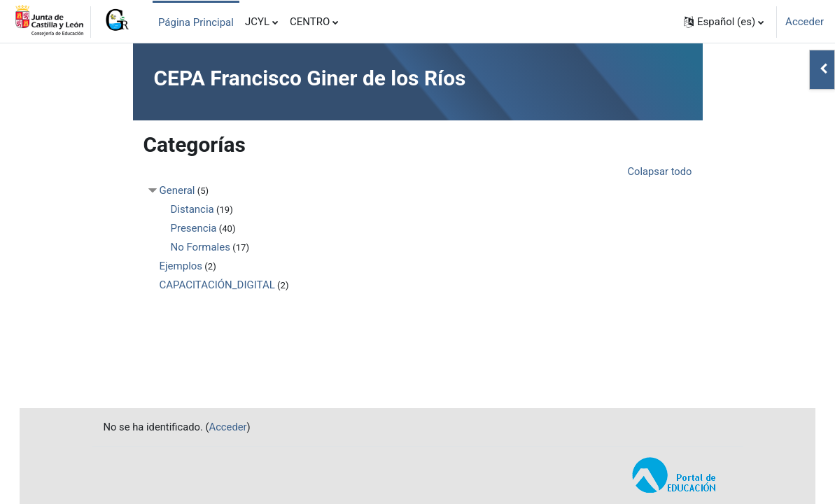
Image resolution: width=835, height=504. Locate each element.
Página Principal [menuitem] (196, 22)
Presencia (194, 228)
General (177, 190)
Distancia (192, 209)
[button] (724, 22)
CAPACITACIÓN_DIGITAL (217, 285)
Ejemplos (181, 266)
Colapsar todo (659, 171)
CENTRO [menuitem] (310, 22)
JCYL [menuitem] (257, 22)
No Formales (201, 247)
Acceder (805, 22)
